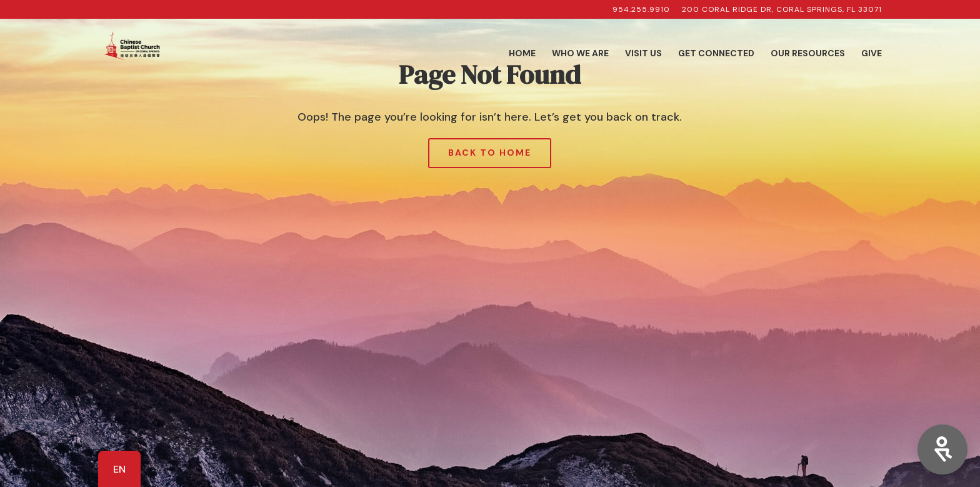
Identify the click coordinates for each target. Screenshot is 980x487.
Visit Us (643, 54)
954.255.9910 (641, 10)
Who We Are (580, 54)
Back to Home (490, 153)
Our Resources (808, 54)
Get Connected (716, 54)
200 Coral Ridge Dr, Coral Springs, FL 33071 (782, 10)
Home (522, 54)
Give (872, 54)
